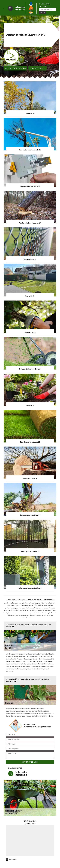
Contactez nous (37, 68)
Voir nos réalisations (15, 68)
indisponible (20, 7)
